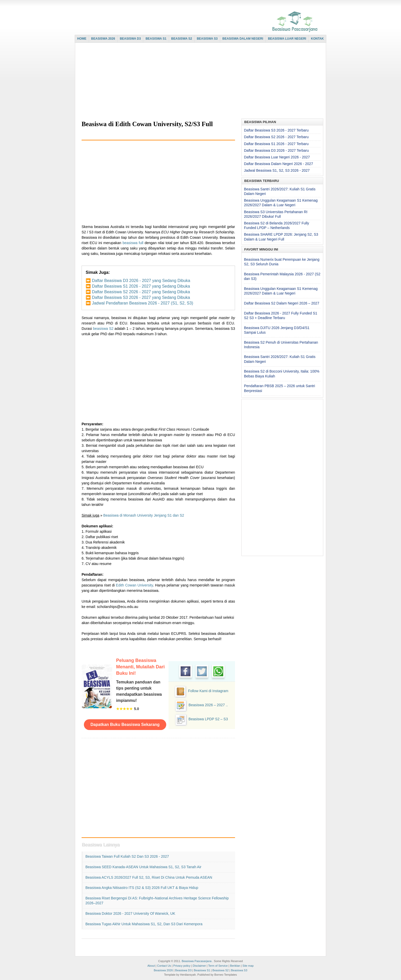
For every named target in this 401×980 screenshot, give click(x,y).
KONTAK (317, 39)
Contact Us (164, 966)
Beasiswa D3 (183, 970)
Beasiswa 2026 (163, 970)
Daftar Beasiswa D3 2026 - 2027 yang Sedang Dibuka (141, 281)
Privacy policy (182, 966)
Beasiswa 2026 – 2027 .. (208, 705)
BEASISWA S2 (182, 39)
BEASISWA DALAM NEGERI (243, 39)
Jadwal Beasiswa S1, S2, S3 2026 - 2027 (277, 170)
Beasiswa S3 (239, 970)
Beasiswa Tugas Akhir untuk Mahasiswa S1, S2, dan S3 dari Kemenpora (144, 924)
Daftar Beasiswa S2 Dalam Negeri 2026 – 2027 (282, 303)
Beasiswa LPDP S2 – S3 (208, 719)
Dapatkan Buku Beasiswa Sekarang (125, 725)
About (151, 966)
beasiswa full (133, 243)
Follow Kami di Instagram (208, 691)
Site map (248, 966)
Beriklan (235, 966)
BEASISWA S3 (207, 39)
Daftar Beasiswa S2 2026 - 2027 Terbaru (276, 137)
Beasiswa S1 (202, 970)
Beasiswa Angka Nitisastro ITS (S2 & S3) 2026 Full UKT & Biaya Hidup (142, 888)
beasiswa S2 (103, 329)
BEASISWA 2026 (103, 39)
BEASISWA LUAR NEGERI (287, 39)
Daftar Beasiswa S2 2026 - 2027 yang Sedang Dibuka (141, 292)
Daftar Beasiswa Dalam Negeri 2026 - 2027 (279, 164)
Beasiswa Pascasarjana (197, 961)
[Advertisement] (199, 81)
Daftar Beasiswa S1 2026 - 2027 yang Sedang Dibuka (141, 286)
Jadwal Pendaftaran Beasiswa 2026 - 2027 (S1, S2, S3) (142, 303)
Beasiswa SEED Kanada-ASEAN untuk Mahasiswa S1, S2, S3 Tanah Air (143, 867)
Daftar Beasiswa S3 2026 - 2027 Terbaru (276, 130)
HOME (82, 39)
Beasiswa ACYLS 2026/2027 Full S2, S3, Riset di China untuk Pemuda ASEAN (149, 877)
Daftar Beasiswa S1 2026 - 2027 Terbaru (276, 144)
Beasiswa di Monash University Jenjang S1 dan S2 (144, 515)
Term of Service (218, 966)
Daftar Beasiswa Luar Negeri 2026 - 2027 (277, 157)
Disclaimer (199, 966)
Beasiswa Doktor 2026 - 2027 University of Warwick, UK (130, 913)
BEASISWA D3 (130, 39)
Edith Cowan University (134, 585)
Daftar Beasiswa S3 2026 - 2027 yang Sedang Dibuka (141, 297)
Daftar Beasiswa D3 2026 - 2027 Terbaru (276, 150)
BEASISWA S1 (156, 39)
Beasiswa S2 (221, 970)
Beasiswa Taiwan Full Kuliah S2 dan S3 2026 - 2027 (127, 856)
